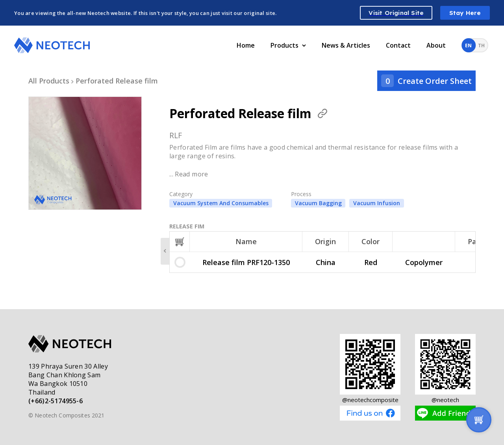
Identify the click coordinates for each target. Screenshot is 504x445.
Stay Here (465, 13)
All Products (49, 81)
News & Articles (346, 45)
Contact (398, 45)
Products (288, 45)
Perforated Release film (117, 81)
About (436, 45)
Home (246, 45)
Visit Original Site (396, 13)
